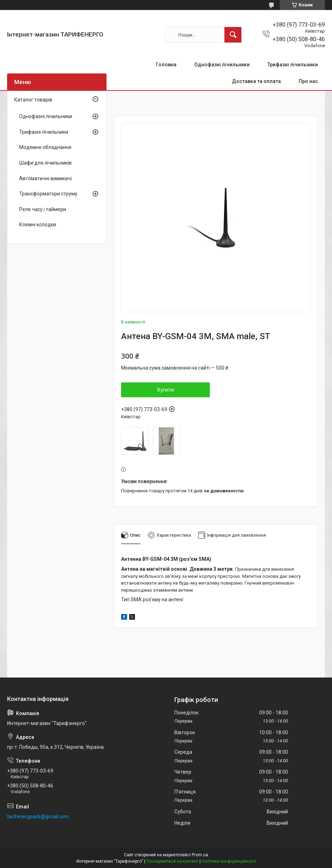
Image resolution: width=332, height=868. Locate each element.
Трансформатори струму (48, 194)
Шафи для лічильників (45, 163)
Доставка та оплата (256, 81)
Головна (166, 65)
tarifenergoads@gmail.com (38, 817)
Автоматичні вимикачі (45, 178)
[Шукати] (233, 35)
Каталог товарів (33, 100)
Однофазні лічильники (222, 65)
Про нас (308, 81)
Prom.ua (200, 855)
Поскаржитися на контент (172, 861)
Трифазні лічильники (293, 65)
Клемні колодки (38, 225)
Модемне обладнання (45, 147)
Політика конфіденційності (229, 861)
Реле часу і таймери (43, 209)
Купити (166, 390)
